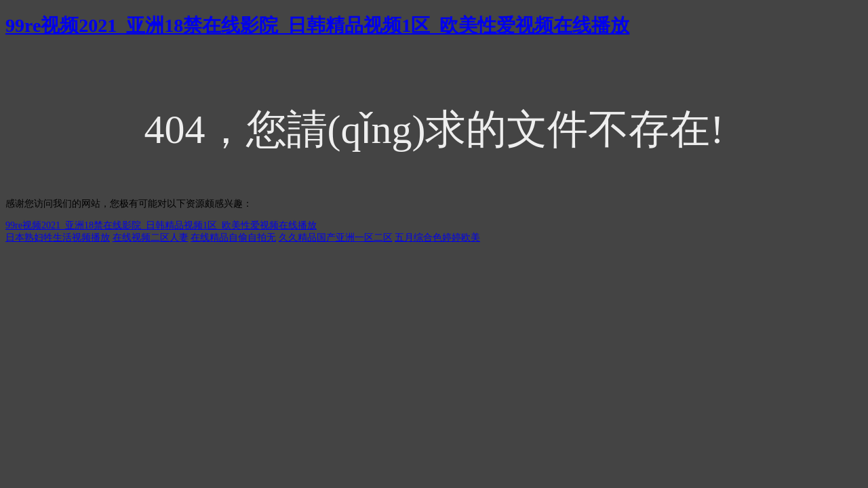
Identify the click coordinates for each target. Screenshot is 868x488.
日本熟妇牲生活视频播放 (58, 238)
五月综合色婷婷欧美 (437, 238)
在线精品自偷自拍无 (233, 238)
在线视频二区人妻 (151, 238)
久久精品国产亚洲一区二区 (336, 238)
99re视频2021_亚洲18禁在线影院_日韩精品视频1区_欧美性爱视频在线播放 (317, 25)
